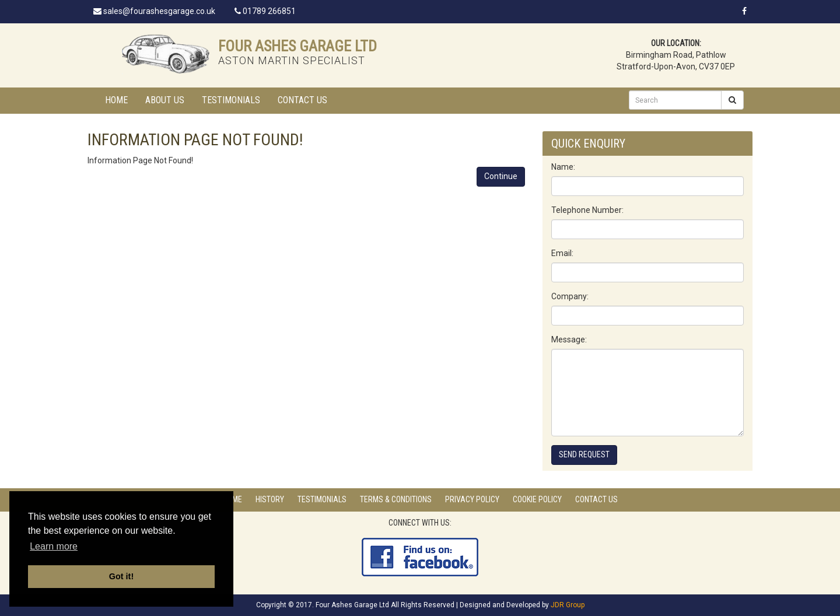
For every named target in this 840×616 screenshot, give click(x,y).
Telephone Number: (587, 210)
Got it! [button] (121, 576)
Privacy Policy (472, 499)
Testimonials (231, 100)
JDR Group (568, 605)
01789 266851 (265, 11)
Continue (501, 176)
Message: (569, 339)
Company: (570, 296)
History (270, 499)
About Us (165, 100)
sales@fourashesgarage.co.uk (154, 11)
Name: (563, 167)
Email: (562, 253)
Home (116, 100)
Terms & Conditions (396, 499)
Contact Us (302, 100)
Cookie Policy (537, 499)
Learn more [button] (54, 546)
